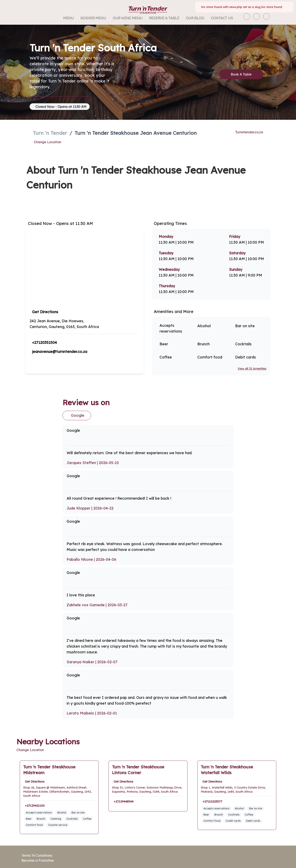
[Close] (287, 7)
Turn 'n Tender (50, 133)
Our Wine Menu (129, 18)
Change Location (47, 142)
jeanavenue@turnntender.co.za (61, 352)
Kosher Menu (95, 18)
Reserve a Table (164, 18)
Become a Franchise (38, 860)
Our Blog (194, 18)
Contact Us (220, 18)
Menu (71, 18)
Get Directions (45, 312)
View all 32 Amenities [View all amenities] (251, 369)
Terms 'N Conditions (37, 855)
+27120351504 (45, 343)
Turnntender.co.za (250, 132)
